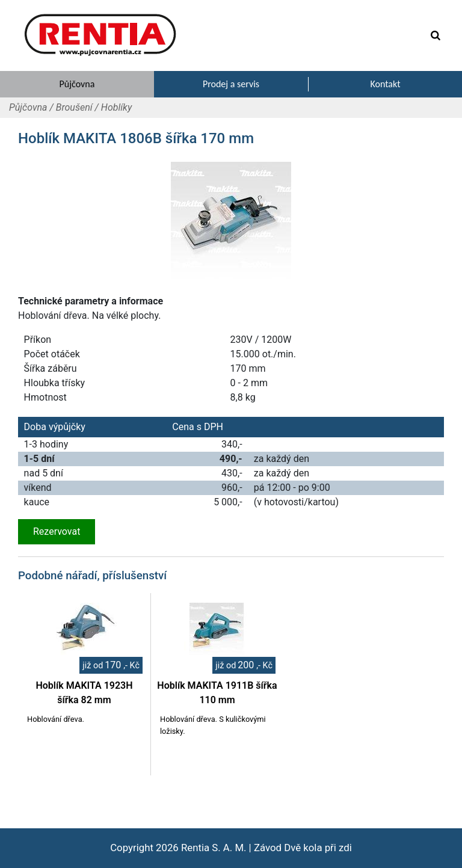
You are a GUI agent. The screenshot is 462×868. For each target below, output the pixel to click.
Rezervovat (57, 531)
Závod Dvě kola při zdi (303, 848)
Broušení (74, 107)
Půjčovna (28, 107)
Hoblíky (116, 107)
